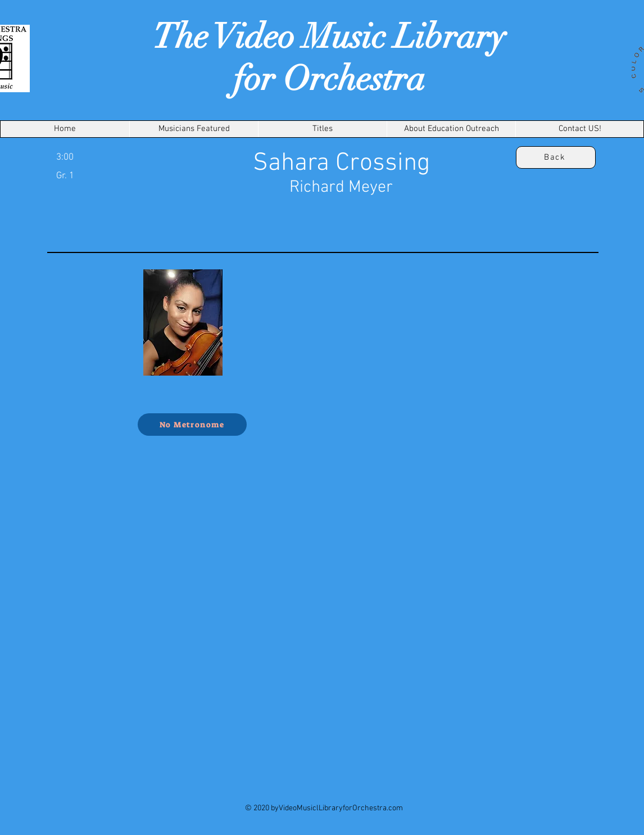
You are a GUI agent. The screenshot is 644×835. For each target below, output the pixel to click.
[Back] (556, 157)
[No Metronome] (192, 425)
